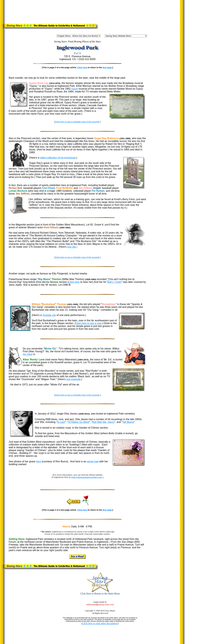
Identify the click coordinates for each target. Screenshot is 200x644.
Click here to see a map (89, 323)
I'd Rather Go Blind (79, 422)
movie (75, 89)
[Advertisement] (66, 11)
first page (107, 67)
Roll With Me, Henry (103, 422)
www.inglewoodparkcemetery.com (87, 477)
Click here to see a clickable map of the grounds (77, 122)
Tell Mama (128, 422)
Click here (82, 67)
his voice (28, 354)
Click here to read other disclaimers (100, 623)
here (39, 461)
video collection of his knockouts (58, 158)
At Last (61, 422)
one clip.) (72, 247)
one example (73, 379)
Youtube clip (49, 315)
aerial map (93, 461)
